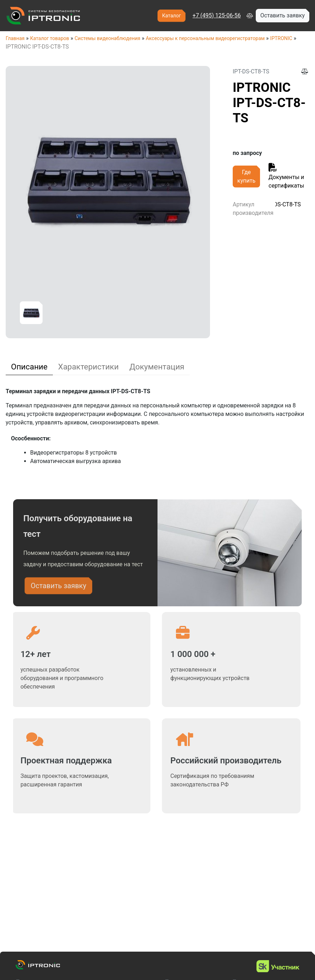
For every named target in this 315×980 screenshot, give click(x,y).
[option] (31, 313)
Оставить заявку (58, 589)
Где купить (246, 176)
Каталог (172, 16)
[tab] (29, 367)
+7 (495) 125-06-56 (217, 15)
